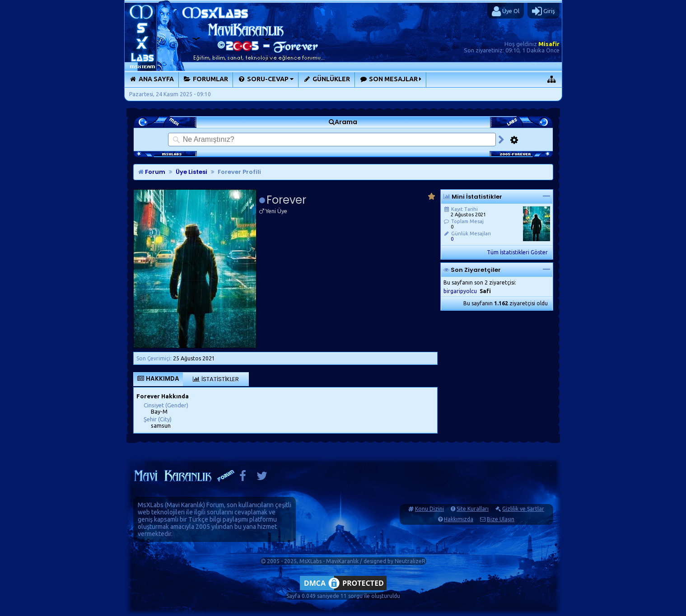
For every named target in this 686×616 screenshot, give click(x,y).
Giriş (544, 11)
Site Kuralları (473, 509)
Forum (152, 172)
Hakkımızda (459, 519)
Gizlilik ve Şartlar (523, 509)
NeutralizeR (410, 561)
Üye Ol (506, 11)
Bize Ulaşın (501, 519)
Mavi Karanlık (185, 505)
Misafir (549, 44)
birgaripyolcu (460, 291)
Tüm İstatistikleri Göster (517, 252)
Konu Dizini (429, 509)
